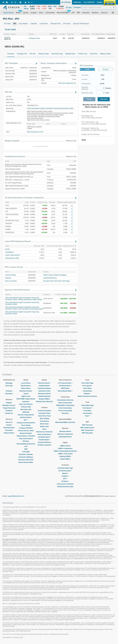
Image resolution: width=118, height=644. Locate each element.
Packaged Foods (34, 38)
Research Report (26, 433)
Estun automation (11, 281)
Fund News (87, 411)
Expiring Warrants (65, 437)
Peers (44, 429)
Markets (87, 394)
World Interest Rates (26, 462)
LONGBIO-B (9, 252)
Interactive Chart (44, 391)
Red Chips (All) (26, 409)
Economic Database (26, 457)
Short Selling (26, 425)
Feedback (9, 411)
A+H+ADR (26, 452)
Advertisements (9, 428)
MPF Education (87, 433)
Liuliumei (7, 37)
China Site (9, 386)
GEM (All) (26, 412)
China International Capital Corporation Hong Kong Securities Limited (50, 108)
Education (9, 394)
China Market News (65, 391)
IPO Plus (26, 441)
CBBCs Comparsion (65, 448)
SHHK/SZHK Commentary (65, 405)
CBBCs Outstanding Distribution (65, 451)
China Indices (26, 388)
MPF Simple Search (87, 428)
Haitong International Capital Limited (30, 299)
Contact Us (9, 413)
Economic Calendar (26, 454)
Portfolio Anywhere (44, 445)
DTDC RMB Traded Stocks (26, 399)
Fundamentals (44, 440)
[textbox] (99, 7)
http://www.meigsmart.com (67, 83)
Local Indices (26, 383)
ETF (26, 420)
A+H (26, 446)
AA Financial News (65, 383)
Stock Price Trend (44, 416)
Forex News (87, 388)
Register (9, 403)
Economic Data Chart (26, 460)
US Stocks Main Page (65, 468)
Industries (26, 401)
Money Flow (44, 426)
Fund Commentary (65, 408)
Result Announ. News (26, 431)
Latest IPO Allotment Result (18, 241)
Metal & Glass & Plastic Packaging (55, 275)
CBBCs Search (65, 446)
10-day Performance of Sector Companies (24, 198)
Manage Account (9, 405)
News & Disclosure (44, 434)
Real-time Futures (26, 391)
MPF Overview (87, 425)
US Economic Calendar (65, 484)
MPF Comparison (87, 430)
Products (9, 391)
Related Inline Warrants (44, 401)
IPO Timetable (11, 63)
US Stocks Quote (65, 471)
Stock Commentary (65, 403)
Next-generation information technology (56, 281)
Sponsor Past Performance (17, 290)
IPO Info (9, 92)
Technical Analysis (44, 388)
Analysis (65, 476)
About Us (9, 422)
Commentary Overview (65, 400)
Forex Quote (87, 386)
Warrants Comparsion (65, 434)
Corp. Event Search (26, 439)
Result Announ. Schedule (26, 436)
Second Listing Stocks (26, 415)
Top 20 (26, 394)
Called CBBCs (65, 459)
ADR (26, 449)
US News (65, 481)
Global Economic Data (65, 487)
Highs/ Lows (26, 396)
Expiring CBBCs (65, 456)
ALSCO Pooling (10, 275)
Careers (9, 425)
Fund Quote (87, 408)
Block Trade (44, 424)
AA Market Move (44, 437)
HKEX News (65, 388)
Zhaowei (8, 278)
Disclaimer (9, 430)
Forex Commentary (65, 411)
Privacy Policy (9, 433)
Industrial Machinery (50, 278)
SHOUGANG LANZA (12, 258)
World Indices (26, 386)
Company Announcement (26, 423)
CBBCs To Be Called (65, 454)
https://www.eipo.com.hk (35, 132)
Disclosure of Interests (44, 432)
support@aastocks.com (16, 496)
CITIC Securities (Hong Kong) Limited (30, 309)
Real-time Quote (44, 383)
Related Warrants (44, 396)
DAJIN (7, 249)
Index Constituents (26, 404)
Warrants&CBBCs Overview (65, 422)
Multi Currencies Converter (87, 396)
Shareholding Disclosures (26, 444)
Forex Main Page (87, 383)
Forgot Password (9, 408)
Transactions (44, 421)
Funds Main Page (87, 405)
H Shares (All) (26, 407)
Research (65, 413)
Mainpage (9, 383)
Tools (87, 416)
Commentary (87, 391)
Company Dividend (26, 428)
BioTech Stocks (26, 417)
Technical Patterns (44, 442)
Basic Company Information (54, 63)
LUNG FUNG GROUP (13, 255)
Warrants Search (65, 431)
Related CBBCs (44, 399)
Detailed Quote (44, 386)
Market (65, 473)
